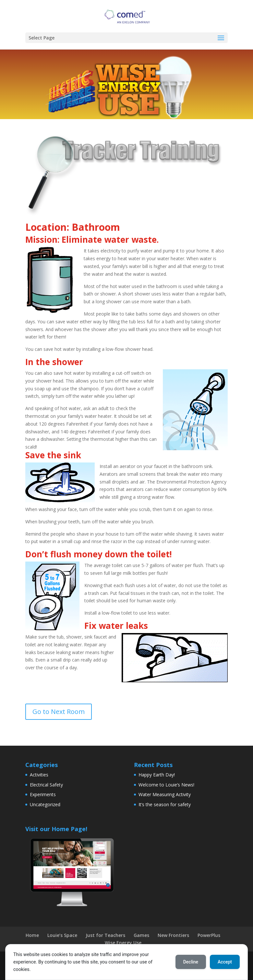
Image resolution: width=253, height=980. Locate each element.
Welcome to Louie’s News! (166, 785)
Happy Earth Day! (157, 775)
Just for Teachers (105, 935)
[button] (221, 38)
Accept (225, 962)
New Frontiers (173, 935)
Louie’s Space (62, 935)
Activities (39, 775)
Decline (191, 962)
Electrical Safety (46, 785)
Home (32, 935)
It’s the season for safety (165, 804)
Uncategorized (45, 804)
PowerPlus (209, 935)
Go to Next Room (59, 712)
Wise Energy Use (123, 943)
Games (141, 935)
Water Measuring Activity (165, 794)
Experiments (43, 794)
